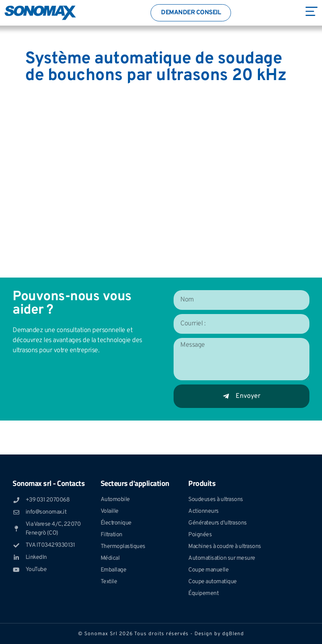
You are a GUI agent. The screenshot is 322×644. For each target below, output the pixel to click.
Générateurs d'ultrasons (218, 523)
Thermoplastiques (123, 547)
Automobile (115, 500)
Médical (110, 558)
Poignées (200, 535)
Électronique (116, 523)
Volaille (110, 511)
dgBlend (233, 634)
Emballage (114, 570)
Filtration (112, 535)
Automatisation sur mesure (222, 558)
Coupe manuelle (208, 570)
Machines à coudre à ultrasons (225, 547)
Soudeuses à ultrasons (216, 500)
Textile (109, 582)
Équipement (203, 593)
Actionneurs (204, 511)
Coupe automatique (213, 582)
